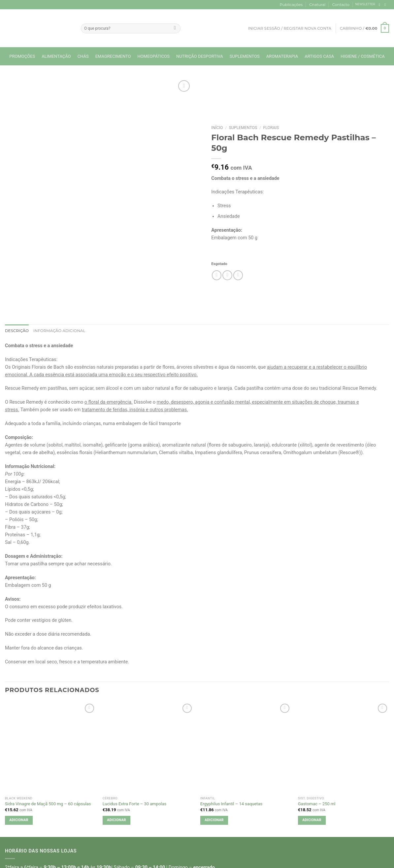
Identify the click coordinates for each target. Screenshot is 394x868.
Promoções (22, 56)
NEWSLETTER (365, 4)
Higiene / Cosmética (362, 56)
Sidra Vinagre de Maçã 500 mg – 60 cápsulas (48, 804)
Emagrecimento (113, 56)
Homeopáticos (154, 56)
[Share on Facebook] (217, 275)
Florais (271, 128)
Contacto (341, 5)
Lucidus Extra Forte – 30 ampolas (134, 804)
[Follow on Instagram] (386, 5)
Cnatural (317, 5)
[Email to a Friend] (227, 275)
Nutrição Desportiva (200, 56)
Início (217, 128)
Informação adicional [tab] (59, 331)
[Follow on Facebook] (381, 5)
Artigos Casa (319, 56)
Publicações (291, 5)
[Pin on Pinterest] (238, 275)
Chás (83, 56)
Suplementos (245, 56)
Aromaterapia (282, 56)
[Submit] (175, 28)
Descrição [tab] (17, 331)
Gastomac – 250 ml (317, 804)
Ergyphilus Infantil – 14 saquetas (231, 804)
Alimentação (56, 56)
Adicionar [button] (19, 820)
